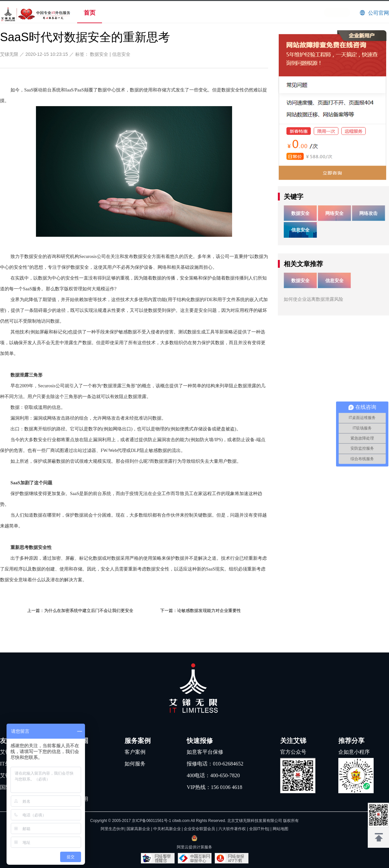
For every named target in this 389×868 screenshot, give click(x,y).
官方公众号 (293, 752)
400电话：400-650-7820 (213, 775)
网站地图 (280, 829)
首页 (90, 13)
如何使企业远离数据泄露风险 (313, 299)
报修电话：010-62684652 (215, 764)
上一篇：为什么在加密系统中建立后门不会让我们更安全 (80, 611)
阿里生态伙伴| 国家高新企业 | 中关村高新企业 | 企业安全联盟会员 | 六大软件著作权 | (175, 829)
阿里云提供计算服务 (194, 847)
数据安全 (99, 54)
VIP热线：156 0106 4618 (214, 787)
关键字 (294, 197)
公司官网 (379, 13)
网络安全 (334, 213)
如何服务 (135, 764)
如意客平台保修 (205, 752)
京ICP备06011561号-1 (151, 821)
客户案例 (135, 752)
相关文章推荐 (303, 264)
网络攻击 (368, 213)
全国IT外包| (260, 829)
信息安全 (121, 54)
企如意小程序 (354, 752)
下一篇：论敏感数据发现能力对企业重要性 (201, 611)
